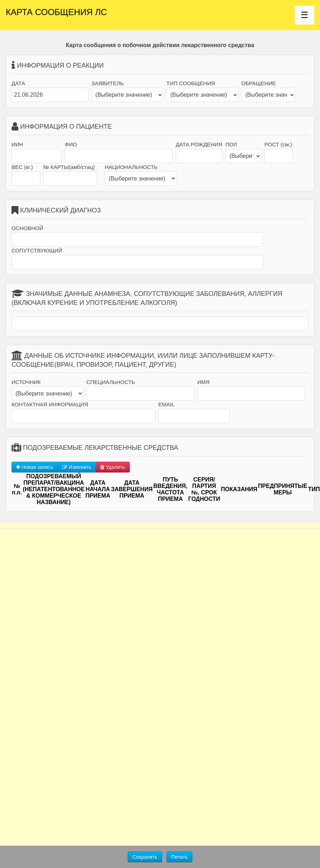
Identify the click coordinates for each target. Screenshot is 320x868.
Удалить (113, 467)
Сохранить (145, 857)
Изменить (77, 467)
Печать (179, 857)
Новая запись (35, 467)
